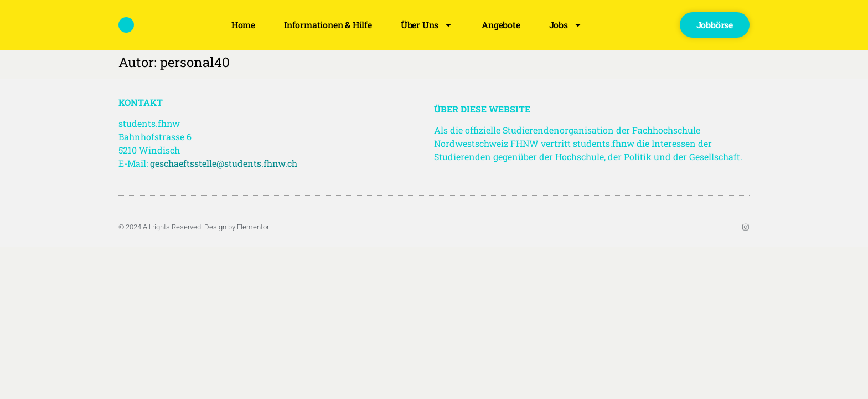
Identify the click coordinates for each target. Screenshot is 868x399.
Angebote (501, 25)
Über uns (427, 25)
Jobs (566, 25)
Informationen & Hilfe (328, 25)
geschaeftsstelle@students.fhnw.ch (224, 163)
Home (243, 25)
